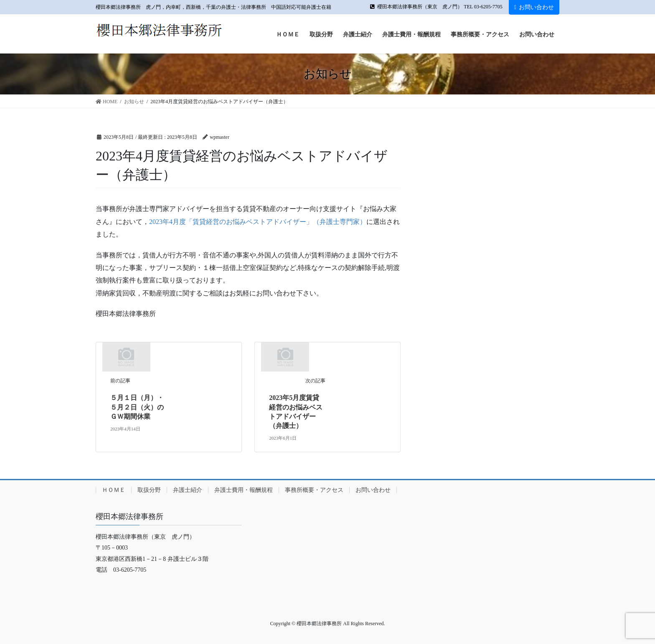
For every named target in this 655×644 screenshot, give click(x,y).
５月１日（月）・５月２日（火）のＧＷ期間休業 (137, 407)
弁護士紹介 (188, 490)
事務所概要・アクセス (314, 490)
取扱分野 (149, 490)
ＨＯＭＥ (114, 490)
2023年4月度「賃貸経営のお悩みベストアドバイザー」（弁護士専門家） (258, 222)
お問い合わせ (534, 7)
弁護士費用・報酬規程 (244, 490)
